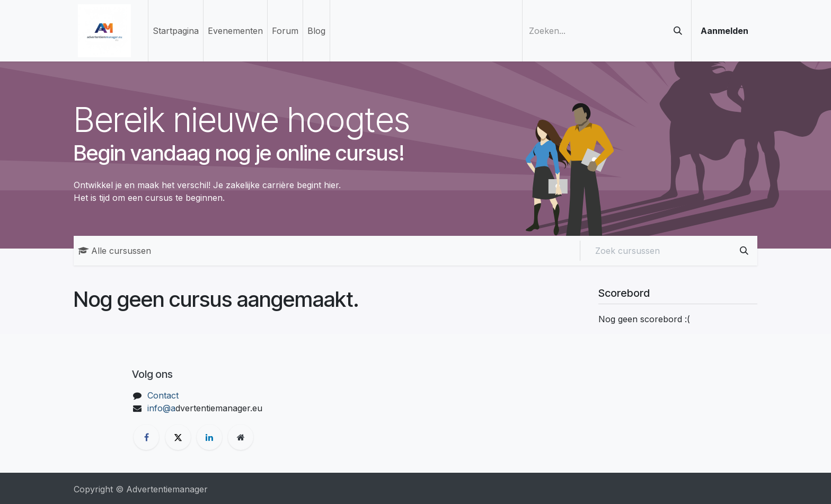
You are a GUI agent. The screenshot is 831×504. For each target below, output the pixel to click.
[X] (178, 437)
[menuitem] (176, 31)
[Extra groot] (241, 437)
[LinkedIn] (209, 437)
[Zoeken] (678, 31)
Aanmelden (724, 31)
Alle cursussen (114, 251)
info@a (161, 408)
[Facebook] (146, 437)
